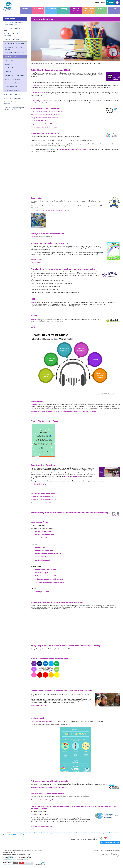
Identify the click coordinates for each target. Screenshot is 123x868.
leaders (80, 833)
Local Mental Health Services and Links (14, 29)
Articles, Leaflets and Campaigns (15, 43)
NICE (32, 302)
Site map (95, 851)
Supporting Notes (36, 262)
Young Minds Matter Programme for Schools (14, 35)
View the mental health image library (44, 800)
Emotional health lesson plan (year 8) (48, 554)
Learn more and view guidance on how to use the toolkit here (50, 211)
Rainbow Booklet (36, 259)
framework (86, 833)
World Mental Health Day (13, 90)
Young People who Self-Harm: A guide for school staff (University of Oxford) (65, 646)
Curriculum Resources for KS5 (41, 503)
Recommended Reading (12, 79)
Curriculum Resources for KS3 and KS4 (44, 500)
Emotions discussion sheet (44, 550)
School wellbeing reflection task (53, 659)
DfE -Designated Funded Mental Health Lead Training (14, 23)
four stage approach (102, 833)
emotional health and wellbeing (41, 833)
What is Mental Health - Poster (45, 421)
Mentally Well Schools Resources (46, 108)
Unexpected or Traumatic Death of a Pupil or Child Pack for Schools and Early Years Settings (63, 411)
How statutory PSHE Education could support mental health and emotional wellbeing (69, 513)
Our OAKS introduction (43, 531)
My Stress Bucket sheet (38, 121)
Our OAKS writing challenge (44, 535)
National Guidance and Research (15, 75)
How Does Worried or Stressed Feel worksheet (46, 115)
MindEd (33, 319)
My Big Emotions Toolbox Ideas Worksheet (45, 118)
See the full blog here (38, 484)
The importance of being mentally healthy (49, 582)
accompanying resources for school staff (74, 149)
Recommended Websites (13, 83)
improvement (73, 833)
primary (67, 476)
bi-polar (112, 833)
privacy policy (12, 860)
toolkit (93, 833)
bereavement (26, 833)
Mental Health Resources (12, 40)
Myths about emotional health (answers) (49, 579)
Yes (16, 863)
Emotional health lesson (43, 557)
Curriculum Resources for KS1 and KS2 (44, 497)
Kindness (8, 64)
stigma (54, 833)
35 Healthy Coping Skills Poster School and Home (46, 111)
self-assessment (62, 833)
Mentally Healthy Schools (12, 94)
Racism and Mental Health (12, 98)
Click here (34, 237)
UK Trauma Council (11, 87)
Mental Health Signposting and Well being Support (14, 109)
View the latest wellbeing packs (42, 721)
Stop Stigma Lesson (42, 592)
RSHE (53, 476)
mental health (17, 833)
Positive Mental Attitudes (44, 538)
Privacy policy (116, 851)
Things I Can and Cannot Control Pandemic (44, 127)
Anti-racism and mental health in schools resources (49, 787)
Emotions (36, 86)
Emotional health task (42, 560)
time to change (12, 834)
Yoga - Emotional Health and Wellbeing (13, 103)
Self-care (36, 100)
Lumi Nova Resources (12, 68)
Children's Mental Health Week (14, 53)
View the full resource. (39, 705)
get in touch (68, 206)
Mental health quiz (41, 573)
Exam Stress (9, 60)
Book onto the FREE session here (41, 826)
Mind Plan (8, 72)
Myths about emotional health (45, 576)
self (23, 834)
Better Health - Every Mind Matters (13, 48)
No (22, 863)
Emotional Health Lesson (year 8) (46, 569)
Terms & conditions (105, 851)
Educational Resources (12, 57)
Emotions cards (40, 547)
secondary (76, 476)
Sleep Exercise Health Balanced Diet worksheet (46, 124)
